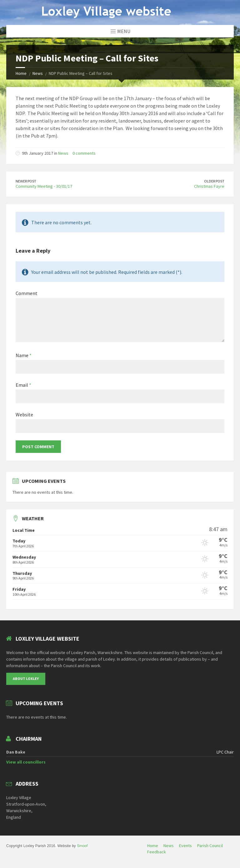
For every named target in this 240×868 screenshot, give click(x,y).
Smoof (82, 846)
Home (21, 73)
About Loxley (26, 679)
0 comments (84, 153)
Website (24, 415)
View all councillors (26, 762)
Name (24, 355)
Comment (27, 293)
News (38, 73)
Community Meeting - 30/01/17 (44, 186)
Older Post (214, 181)
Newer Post (26, 181)
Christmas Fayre (209, 186)
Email (23, 385)
